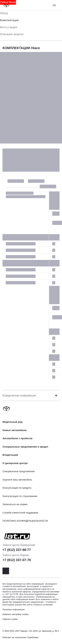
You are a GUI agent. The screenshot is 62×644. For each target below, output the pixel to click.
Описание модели (12, 34)
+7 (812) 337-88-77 (17, 550)
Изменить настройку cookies (16, 614)
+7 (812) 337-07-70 (17, 560)
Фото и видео (9, 27)
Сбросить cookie (10, 619)
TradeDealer (33, 638)
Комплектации (9, 20)
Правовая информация (14, 610)
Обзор (4, 13)
